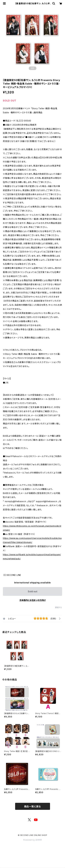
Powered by (33, 840)
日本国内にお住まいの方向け (33, 600)
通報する (59, 607)
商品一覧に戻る (33, 806)
